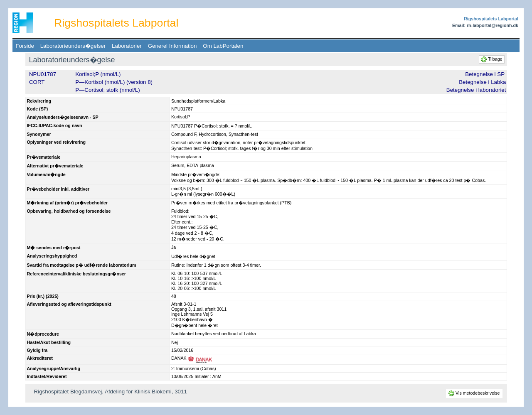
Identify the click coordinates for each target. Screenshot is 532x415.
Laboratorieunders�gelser (73, 46)
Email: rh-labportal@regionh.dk (485, 25)
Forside (25, 46)
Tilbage (492, 59)
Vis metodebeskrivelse (474, 393)
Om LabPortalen (223, 46)
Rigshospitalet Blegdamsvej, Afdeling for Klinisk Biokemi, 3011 (111, 392)
